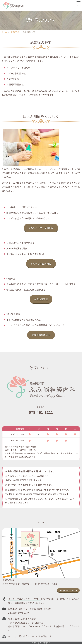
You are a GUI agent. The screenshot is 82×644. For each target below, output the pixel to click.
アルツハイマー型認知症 (41, 228)
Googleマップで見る (68, 590)
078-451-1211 (41, 412)
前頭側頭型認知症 (41, 335)
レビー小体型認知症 (41, 263)
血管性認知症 (41, 299)
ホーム (4, 32)
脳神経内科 (15, 32)
